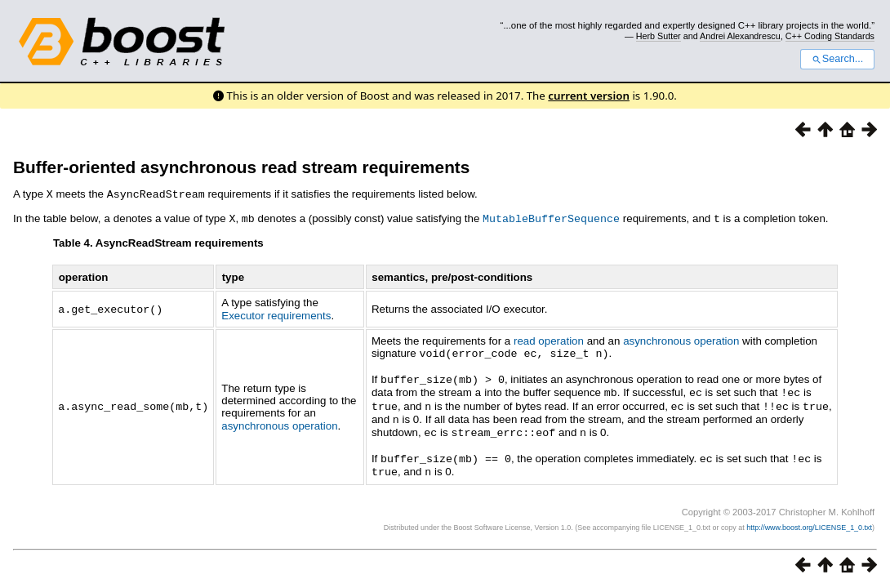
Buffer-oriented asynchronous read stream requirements (241, 167)
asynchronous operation (279, 421)
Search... (837, 59)
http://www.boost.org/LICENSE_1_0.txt (809, 519)
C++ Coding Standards (830, 36)
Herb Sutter (659, 36)
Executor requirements (276, 314)
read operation (549, 339)
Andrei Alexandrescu (740, 36)
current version (589, 96)
